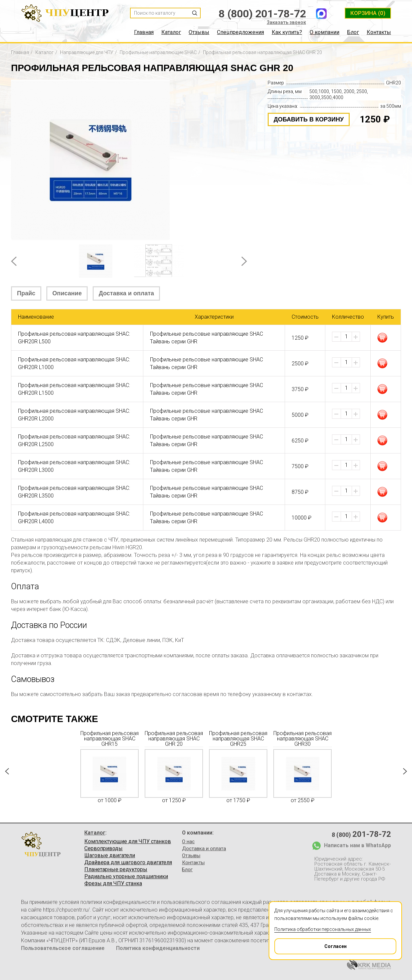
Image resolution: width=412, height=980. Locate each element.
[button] (356, 337)
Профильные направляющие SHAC (158, 52)
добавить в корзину (309, 119)
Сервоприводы (103, 849)
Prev (14, 261)
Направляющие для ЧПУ (87, 52)
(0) (368, 13)
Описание (67, 293)
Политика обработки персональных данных (323, 929)
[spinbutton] (346, 337)
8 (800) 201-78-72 (262, 14)
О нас (188, 842)
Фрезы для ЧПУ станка (113, 884)
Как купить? (287, 32)
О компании (324, 32)
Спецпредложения (240, 32)
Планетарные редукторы (116, 870)
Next (244, 261)
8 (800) (361, 834)
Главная (144, 32)
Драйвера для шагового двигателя (128, 863)
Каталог (171, 32)
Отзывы (199, 32)
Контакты (379, 32)
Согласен (311, 944)
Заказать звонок (286, 22)
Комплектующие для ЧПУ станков (128, 842)
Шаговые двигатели (110, 856)
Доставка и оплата (126, 293)
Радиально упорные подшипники (126, 877)
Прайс (26, 293)
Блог (353, 32)
